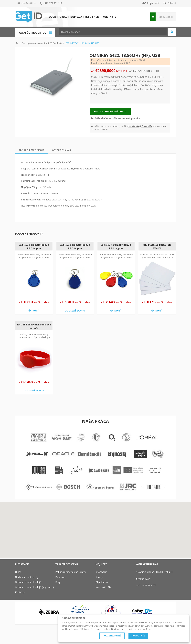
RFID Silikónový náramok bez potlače (34, 326)
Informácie (101, 572)
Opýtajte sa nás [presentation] (61, 150)
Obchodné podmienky (27, 577)
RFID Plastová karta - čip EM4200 (157, 247)
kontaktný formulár (140, 126)
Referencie (92, 17)
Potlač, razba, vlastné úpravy (71, 572)
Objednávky (102, 582)
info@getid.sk (29, 3)
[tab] (31, 150)
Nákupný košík (103, 587)
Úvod (53, 17)
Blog (58, 582)
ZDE (93, 206)
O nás (63, 17)
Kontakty (109, 17)
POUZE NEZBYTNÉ (112, 636)
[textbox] (113, 32)
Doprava (76, 17)
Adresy (99, 577)
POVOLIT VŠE (138, 636)
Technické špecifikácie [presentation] (31, 150)
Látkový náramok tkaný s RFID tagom (34, 247)
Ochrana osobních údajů (28, 582)
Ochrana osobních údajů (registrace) (34, 587)
